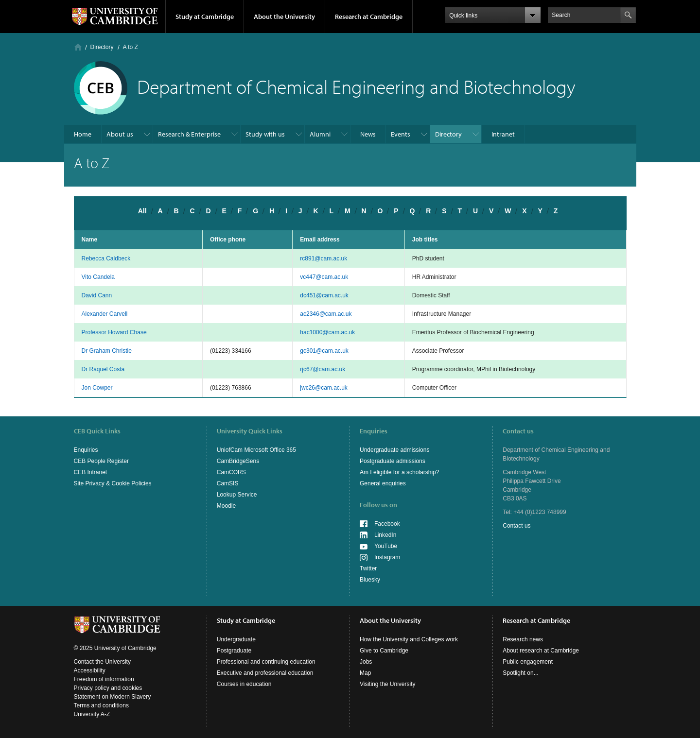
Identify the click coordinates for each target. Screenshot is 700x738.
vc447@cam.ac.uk (324, 277)
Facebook (387, 524)
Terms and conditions (101, 705)
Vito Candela (98, 277)
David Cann (97, 295)
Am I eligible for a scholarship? (399, 472)
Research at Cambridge (369, 17)
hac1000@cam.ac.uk (327, 332)
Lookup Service (237, 495)
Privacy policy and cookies (108, 688)
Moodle (226, 506)
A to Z (131, 47)
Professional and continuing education (266, 662)
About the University (284, 17)
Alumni (320, 134)
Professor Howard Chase (114, 332)
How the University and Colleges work (409, 639)
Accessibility (90, 670)
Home (78, 47)
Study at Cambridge (205, 17)
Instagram (387, 557)
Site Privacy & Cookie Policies (113, 483)
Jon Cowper (97, 388)
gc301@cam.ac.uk (324, 351)
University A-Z (92, 714)
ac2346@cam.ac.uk (326, 314)
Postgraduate (234, 651)
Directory (102, 47)
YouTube (386, 546)
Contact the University (102, 662)
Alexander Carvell (105, 314)
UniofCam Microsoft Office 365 (256, 450)
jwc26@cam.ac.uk (324, 388)
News (368, 134)
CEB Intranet (91, 472)
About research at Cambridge (541, 651)
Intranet (503, 134)
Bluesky (370, 580)
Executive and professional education (265, 673)
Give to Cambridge (384, 651)
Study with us (265, 134)
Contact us (516, 526)
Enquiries (86, 450)
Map (365, 673)
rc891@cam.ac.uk (324, 258)
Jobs (366, 662)
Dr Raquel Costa (103, 369)
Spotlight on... (520, 673)
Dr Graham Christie (107, 351)
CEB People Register (101, 461)
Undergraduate (236, 639)
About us (120, 134)
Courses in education (244, 684)
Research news (523, 639)
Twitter (368, 568)
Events (401, 134)
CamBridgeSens (238, 461)
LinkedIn (385, 535)
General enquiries (383, 483)
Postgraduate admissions (393, 461)
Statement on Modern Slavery (113, 697)
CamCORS (231, 472)
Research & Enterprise (189, 134)
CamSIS (228, 483)
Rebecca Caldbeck (106, 258)
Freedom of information (104, 679)
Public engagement (528, 662)
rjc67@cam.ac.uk (323, 369)
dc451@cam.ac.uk (324, 295)
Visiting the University (388, 684)
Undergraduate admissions (394, 450)
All (142, 211)
